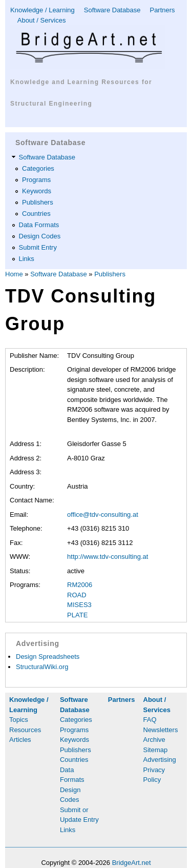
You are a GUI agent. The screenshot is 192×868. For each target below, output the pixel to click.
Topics (19, 720)
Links (27, 259)
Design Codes (40, 236)
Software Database (112, 10)
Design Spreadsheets (48, 657)
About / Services (42, 20)
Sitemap (156, 750)
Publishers (38, 202)
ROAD (77, 595)
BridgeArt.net (132, 863)
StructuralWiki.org (42, 667)
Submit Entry (38, 247)
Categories (38, 168)
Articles (20, 740)
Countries (36, 214)
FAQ (150, 720)
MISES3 (79, 605)
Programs (36, 180)
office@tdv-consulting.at (103, 514)
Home (14, 274)
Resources (25, 730)
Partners (162, 10)
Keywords (37, 191)
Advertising (160, 760)
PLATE (77, 615)
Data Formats (39, 225)
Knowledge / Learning (42, 10)
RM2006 (80, 585)
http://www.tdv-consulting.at (108, 557)
